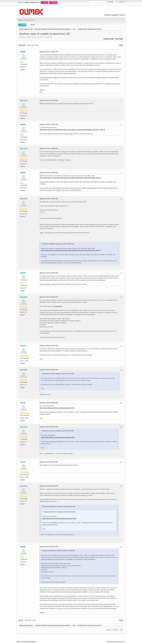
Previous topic (109, 39)
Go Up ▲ (123, 642)
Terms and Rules (115, 642)
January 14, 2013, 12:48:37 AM (49, 199)
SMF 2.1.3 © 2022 (22, 642)
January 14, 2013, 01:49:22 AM (49, 273)
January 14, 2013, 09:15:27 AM (49, 462)
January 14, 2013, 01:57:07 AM (49, 346)
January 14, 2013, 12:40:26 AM (49, 173)
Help (108, 642)
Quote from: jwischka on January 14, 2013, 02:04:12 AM (59, 506)
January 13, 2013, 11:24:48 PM (49, 100)
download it (59, 306)
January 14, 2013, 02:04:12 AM (49, 427)
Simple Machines (32, 642)
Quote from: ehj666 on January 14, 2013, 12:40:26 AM (58, 244)
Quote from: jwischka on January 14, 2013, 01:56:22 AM (59, 551)
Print (121, 45)
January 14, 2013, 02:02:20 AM (49, 403)
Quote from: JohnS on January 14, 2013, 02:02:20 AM (58, 431)
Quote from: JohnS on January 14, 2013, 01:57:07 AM (58, 374)
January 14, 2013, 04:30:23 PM (49, 486)
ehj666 (23, 52)
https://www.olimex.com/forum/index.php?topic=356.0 (57, 408)
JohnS (23, 346)
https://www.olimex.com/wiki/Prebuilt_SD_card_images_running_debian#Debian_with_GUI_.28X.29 (72, 130)
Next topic (119, 39)
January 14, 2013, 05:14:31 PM (49, 547)
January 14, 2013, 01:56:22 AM (49, 297)
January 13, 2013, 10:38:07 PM (49, 52)
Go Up (21, 620)
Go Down (22, 45)
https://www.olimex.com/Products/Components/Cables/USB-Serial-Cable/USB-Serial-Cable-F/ (70, 178)
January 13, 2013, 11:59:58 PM (49, 148)
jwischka (24, 100)
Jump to (108, 630)
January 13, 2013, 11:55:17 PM (49, 124)
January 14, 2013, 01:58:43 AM (49, 370)
